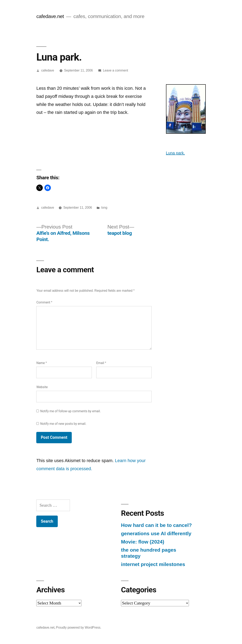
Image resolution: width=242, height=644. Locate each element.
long (104, 208)
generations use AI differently (156, 533)
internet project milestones (153, 564)
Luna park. (175, 153)
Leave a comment (116, 70)
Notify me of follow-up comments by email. (71, 411)
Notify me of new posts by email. (63, 424)
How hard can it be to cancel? (156, 525)
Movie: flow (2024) (143, 542)
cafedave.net (50, 16)
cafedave (48, 70)
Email (101, 363)
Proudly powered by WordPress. (79, 627)
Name (42, 363)
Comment (44, 302)
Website (42, 387)
